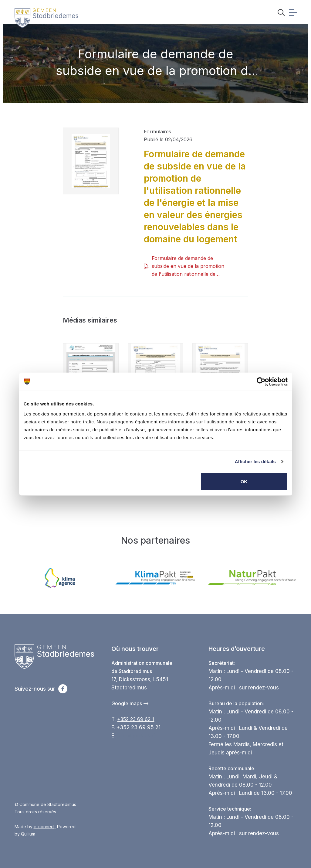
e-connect (44, 827)
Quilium (28, 834)
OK (244, 481)
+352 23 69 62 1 (136, 719)
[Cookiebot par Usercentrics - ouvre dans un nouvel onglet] (261, 382)
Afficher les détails (255, 461)
